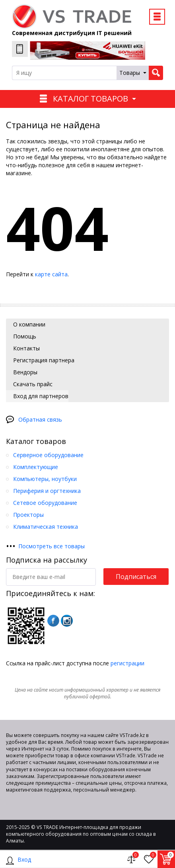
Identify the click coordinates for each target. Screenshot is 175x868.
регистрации (127, 663)
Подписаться (136, 577)
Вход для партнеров (40, 396)
